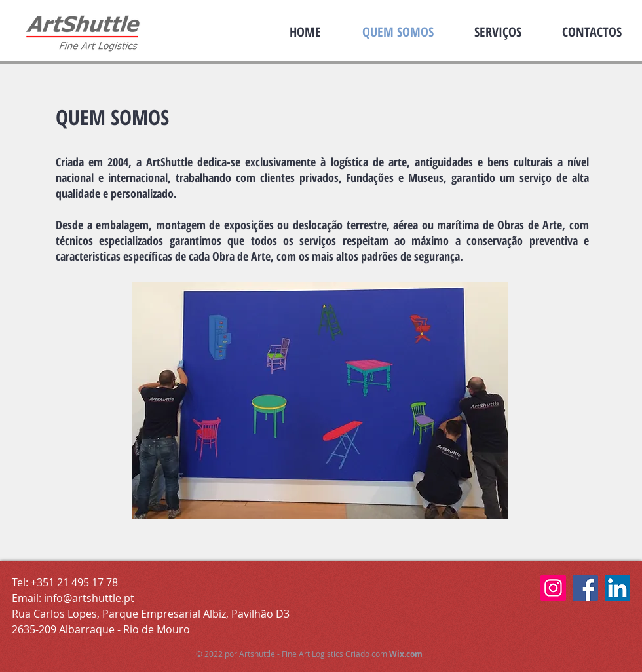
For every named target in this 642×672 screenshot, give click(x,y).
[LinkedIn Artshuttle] (617, 588)
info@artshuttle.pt (89, 598)
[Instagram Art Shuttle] (553, 588)
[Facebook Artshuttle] (585, 588)
